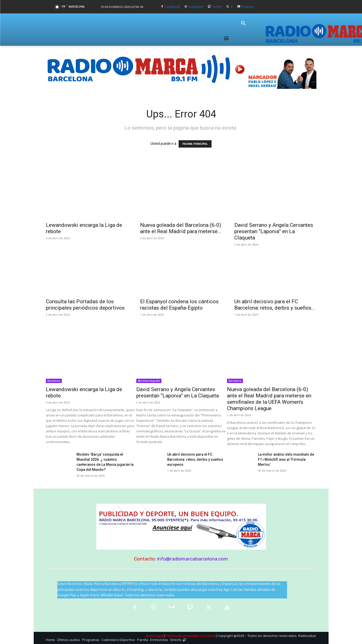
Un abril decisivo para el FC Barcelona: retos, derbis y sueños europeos (195, 459)
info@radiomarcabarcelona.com (193, 559)
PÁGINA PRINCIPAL (195, 144)
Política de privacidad (182, 636)
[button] (243, 24)
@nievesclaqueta (149, 381)
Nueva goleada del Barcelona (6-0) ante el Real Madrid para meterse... (181, 228)
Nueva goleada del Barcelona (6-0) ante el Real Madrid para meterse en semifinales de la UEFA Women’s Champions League (269, 399)
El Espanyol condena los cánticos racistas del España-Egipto (179, 305)
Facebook (173, 7)
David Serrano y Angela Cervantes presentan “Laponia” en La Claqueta (274, 231)
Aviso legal (155, 636)
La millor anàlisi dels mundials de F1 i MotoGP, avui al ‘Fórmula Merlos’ (286, 459)
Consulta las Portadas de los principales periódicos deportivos (85, 305)
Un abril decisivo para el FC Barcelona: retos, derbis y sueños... (275, 305)
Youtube (247, 7)
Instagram (196, 7)
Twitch (217, 7)
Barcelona (54, 381)
